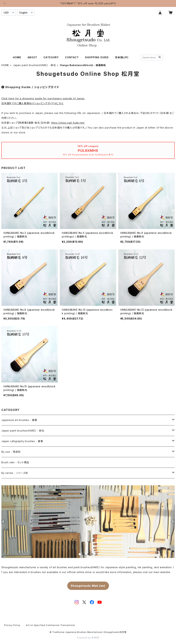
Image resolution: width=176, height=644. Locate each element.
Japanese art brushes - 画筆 (19, 420)
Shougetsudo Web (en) (88, 586)
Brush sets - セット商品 (15, 462)
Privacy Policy (12, 625)
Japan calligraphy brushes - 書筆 (22, 441)
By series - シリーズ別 (15, 473)
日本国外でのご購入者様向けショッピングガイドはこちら (32, 103)
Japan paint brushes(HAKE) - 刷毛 (34, 65)
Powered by (88, 638)
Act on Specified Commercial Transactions (50, 625)
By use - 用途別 (11, 452)
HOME (17, 57)
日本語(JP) (122, 57)
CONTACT (72, 57)
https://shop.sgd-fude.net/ (68, 123)
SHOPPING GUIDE (97, 57)
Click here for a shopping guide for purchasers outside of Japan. (43, 98)
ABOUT (32, 57)
